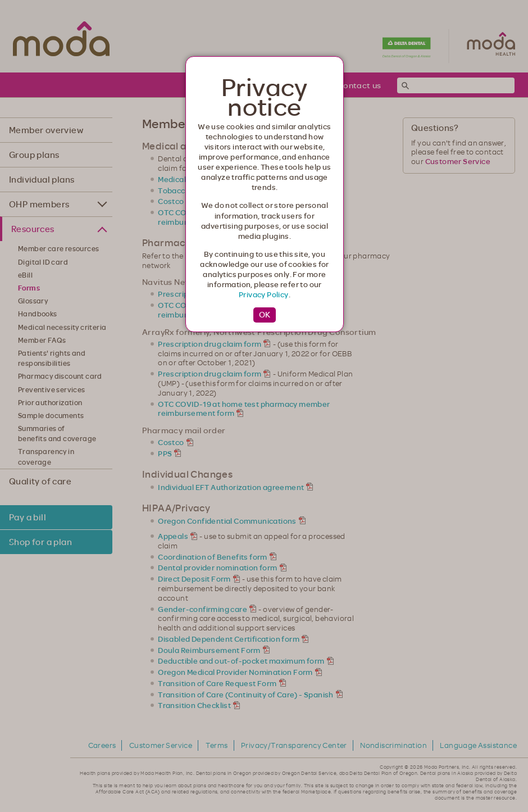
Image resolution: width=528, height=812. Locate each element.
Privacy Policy (264, 294)
